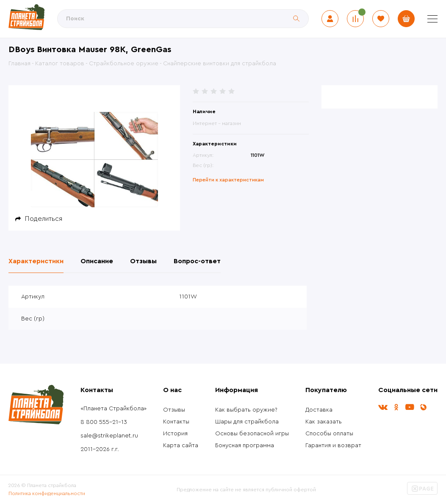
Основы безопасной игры (252, 434)
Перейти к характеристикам (228, 180)
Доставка (319, 410)
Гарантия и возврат (333, 446)
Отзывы (174, 410)
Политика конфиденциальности (47, 493)
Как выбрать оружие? (246, 410)
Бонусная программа (245, 446)
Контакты (176, 422)
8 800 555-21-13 (104, 422)
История (175, 434)
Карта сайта (181, 446)
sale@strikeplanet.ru (109, 436)
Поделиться (44, 219)
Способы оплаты (329, 434)
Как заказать (324, 422)
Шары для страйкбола (247, 422)
